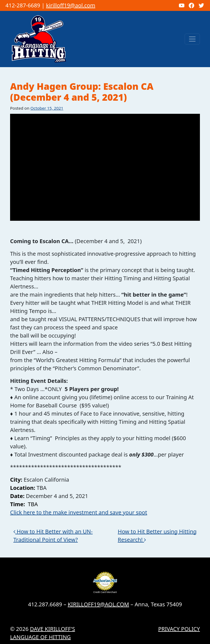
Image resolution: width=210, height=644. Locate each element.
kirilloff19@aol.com (71, 5)
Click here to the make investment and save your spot (79, 512)
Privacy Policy (179, 629)
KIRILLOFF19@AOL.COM (98, 604)
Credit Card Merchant (105, 592)
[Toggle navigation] (192, 39)
